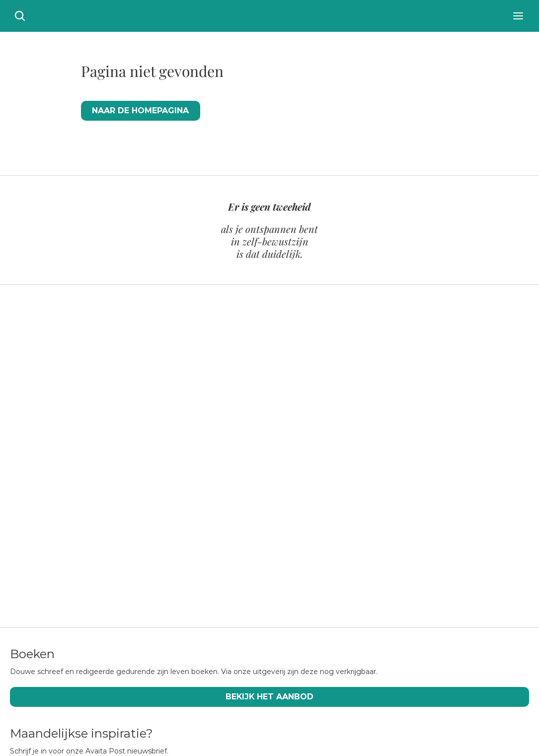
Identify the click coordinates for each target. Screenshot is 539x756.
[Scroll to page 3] (215, 526)
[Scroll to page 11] (295, 526)
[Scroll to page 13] (314, 526)
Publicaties (47, 717)
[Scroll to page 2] (205, 526)
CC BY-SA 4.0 (229, 743)
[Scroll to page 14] (324, 526)
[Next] (519, 439)
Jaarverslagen (395, 717)
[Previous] (20, 439)
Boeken (207, 717)
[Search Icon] (519, 25)
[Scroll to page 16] (346, 526)
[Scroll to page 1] (194, 526)
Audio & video (392, 698)
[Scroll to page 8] (265, 526)
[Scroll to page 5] (235, 526)
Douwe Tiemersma (233, 698)
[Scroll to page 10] (285, 526)
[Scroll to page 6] (245, 526)
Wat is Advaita (55, 698)
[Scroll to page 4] (225, 526)
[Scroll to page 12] (305, 526)
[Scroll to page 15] (334, 526)
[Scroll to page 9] (275, 526)
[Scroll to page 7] (255, 526)
